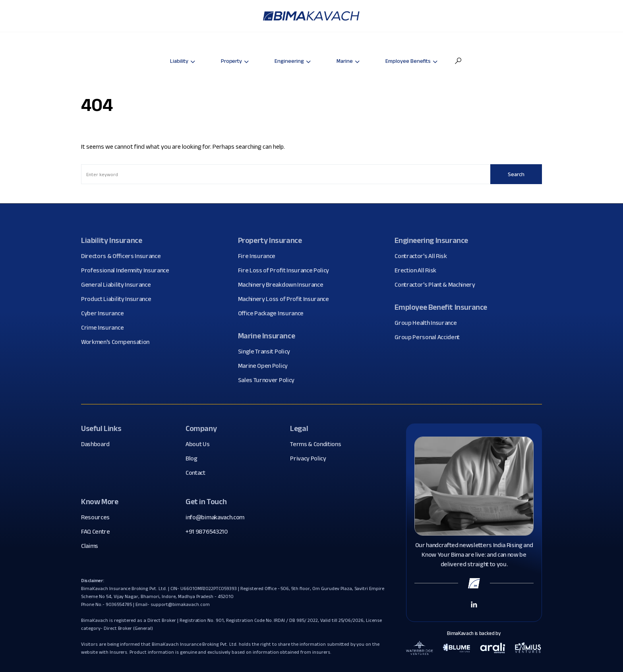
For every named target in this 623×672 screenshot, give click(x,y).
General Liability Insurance (119, 285)
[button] (458, 61)
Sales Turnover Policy (269, 380)
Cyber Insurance (105, 313)
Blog (194, 458)
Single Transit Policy (267, 352)
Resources (98, 517)
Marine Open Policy (266, 366)
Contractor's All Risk (424, 256)
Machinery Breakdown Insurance (284, 285)
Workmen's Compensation (118, 342)
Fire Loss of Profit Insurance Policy (286, 270)
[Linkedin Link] (474, 604)
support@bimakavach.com (180, 604)
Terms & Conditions (318, 444)
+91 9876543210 (207, 531)
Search (516, 174)
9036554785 (119, 604)
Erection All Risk (418, 270)
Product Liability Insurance (119, 299)
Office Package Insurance (274, 313)
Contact (198, 473)
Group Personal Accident (430, 337)
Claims (93, 546)
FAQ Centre (99, 532)
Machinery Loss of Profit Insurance (286, 299)
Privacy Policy (311, 458)
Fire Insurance (260, 256)
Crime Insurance (105, 328)
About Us (200, 444)
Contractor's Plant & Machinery (438, 285)
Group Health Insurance (429, 323)
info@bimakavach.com (215, 517)
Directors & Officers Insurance (124, 256)
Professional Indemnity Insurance (128, 270)
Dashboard (98, 444)
